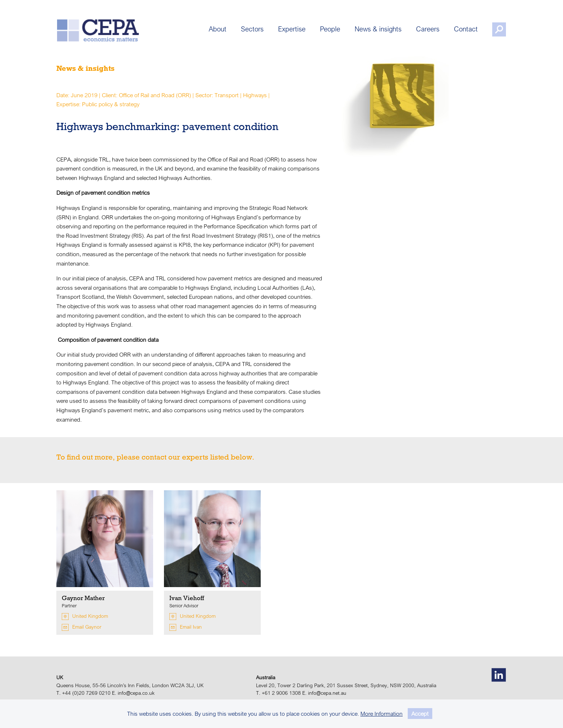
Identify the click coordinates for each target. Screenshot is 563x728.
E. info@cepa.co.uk (133, 693)
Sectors (253, 30)
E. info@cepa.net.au (324, 693)
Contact (467, 30)
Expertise (293, 30)
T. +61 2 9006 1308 (278, 693)
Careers (428, 30)
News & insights (379, 30)
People (331, 30)
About (218, 30)
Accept (420, 714)
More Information (382, 714)
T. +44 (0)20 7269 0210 (83, 693)
